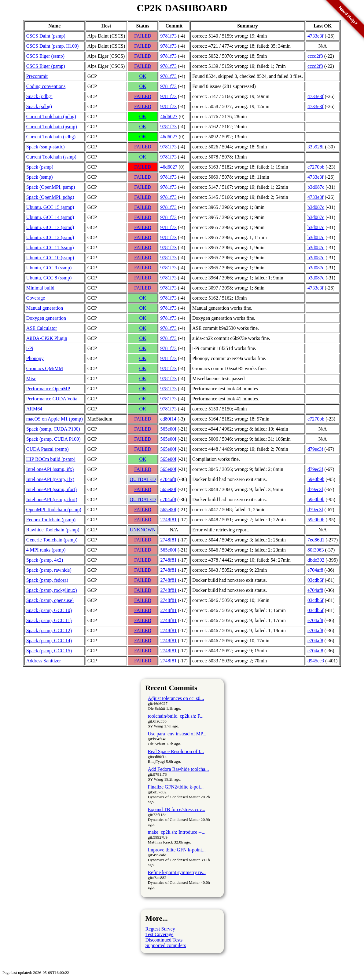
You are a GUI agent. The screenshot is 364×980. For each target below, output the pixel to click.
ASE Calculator (42, 328)
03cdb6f (315, 580)
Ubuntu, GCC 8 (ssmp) (49, 278)
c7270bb (316, 167)
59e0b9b (316, 479)
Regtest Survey (160, 929)
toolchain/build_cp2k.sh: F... (176, 716)
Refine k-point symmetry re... (177, 872)
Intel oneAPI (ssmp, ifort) (51, 489)
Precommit (37, 76)
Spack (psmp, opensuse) (50, 600)
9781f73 (169, 36)
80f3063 (316, 550)
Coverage (36, 298)
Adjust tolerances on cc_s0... (176, 698)
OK (143, 76)
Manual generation (45, 308)
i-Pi (30, 348)
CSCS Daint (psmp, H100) (53, 46)
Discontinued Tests (164, 940)
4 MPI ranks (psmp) (46, 550)
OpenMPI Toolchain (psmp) (54, 510)
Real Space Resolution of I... (176, 751)
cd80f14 (168, 419)
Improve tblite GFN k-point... (177, 850)
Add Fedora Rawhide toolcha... (178, 769)
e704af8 (168, 479)
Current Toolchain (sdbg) (51, 137)
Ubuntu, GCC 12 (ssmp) (50, 237)
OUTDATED (143, 479)
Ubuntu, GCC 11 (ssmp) (50, 248)
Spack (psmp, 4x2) (45, 560)
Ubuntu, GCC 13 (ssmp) (50, 227)
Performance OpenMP (48, 389)
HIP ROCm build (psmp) (51, 459)
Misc (31, 379)
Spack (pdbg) (39, 96)
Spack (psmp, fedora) (47, 580)
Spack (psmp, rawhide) (49, 570)
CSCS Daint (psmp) (46, 36)
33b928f (316, 147)
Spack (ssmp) (40, 177)
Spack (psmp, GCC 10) (49, 610)
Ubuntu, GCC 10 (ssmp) (50, 258)
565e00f (168, 429)
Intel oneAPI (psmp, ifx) (50, 479)
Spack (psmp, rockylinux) (52, 590)
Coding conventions (46, 86)
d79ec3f (315, 449)
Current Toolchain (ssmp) (51, 157)
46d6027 (169, 117)
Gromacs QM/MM (45, 368)
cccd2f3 (315, 66)
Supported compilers (166, 945)
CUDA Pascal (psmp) (48, 449)
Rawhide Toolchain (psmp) (53, 530)
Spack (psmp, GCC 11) (49, 620)
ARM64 (34, 409)
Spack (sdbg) (39, 106)
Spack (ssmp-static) (46, 147)
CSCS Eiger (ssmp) (45, 56)
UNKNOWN (143, 530)
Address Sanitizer (44, 661)
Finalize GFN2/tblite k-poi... (176, 787)
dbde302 (316, 560)
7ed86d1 (316, 540)
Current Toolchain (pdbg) (51, 117)
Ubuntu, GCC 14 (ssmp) (50, 217)
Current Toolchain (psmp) (52, 127)
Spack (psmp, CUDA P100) (53, 439)
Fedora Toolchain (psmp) (51, 520)
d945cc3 (316, 661)
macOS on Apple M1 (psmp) (55, 419)
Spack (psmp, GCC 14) (49, 641)
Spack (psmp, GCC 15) (49, 651)
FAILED (143, 36)
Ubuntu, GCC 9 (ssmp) (49, 268)
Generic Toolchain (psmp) (52, 540)
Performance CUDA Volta (52, 399)
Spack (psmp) (40, 167)
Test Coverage (160, 934)
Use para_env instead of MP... (177, 734)
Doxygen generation (46, 318)
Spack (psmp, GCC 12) (49, 630)
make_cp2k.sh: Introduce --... (177, 832)
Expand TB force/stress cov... (177, 809)
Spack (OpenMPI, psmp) (51, 187)
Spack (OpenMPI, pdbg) (50, 197)
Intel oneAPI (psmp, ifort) (52, 499)
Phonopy (35, 358)
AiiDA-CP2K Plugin (47, 338)
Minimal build (40, 288)
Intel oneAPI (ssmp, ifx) (50, 469)
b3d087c (316, 187)
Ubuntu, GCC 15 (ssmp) (50, 207)
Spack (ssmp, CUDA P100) (53, 429)
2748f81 (169, 520)
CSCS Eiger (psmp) (46, 66)
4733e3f (315, 96)
